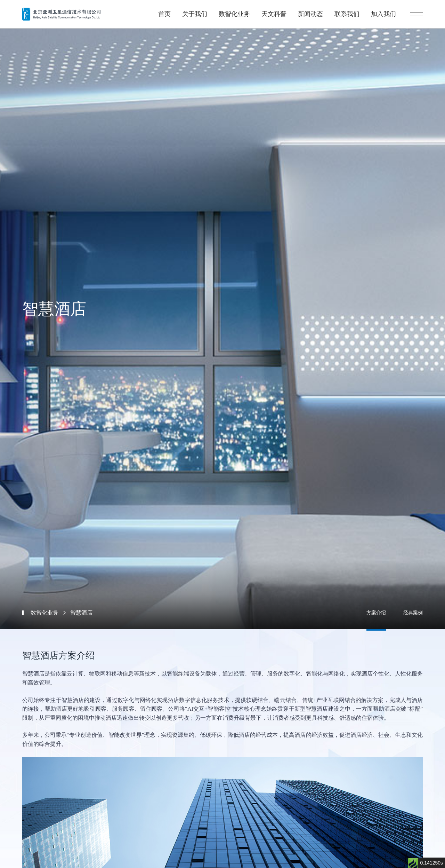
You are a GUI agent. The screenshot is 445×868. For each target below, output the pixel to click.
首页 (174, 11)
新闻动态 (316, 11)
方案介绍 (376, 613)
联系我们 (351, 11)
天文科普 (281, 11)
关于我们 (203, 11)
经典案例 (413, 613)
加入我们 (387, 11)
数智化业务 (242, 11)
